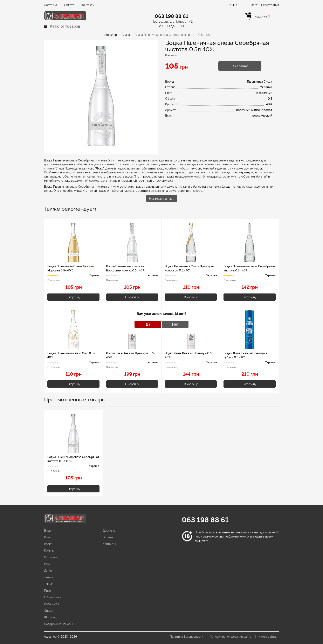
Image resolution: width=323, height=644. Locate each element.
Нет (175, 324)
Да (148, 324)
